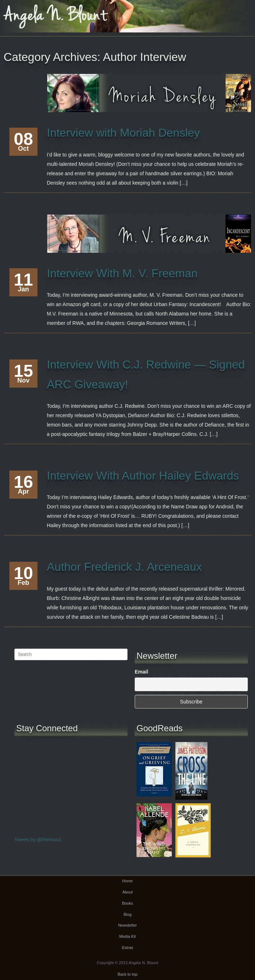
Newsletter (127, 925)
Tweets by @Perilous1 (38, 840)
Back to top (127, 974)
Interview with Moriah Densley (123, 133)
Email (141, 672)
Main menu (250, 13)
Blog (127, 914)
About (128, 892)
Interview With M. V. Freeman (122, 273)
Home (127, 881)
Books (128, 903)
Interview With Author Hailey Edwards (143, 476)
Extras (127, 948)
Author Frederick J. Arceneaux (124, 567)
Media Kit (127, 936)
